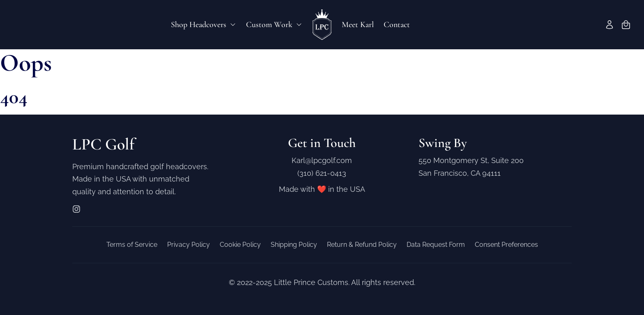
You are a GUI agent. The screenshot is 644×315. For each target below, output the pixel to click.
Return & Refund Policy (362, 245)
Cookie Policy (240, 245)
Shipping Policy (294, 245)
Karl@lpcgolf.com (322, 160)
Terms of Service (132, 245)
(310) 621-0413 (322, 173)
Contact (397, 25)
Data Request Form (436, 245)
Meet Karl (358, 25)
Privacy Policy (189, 245)
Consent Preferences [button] (506, 245)
